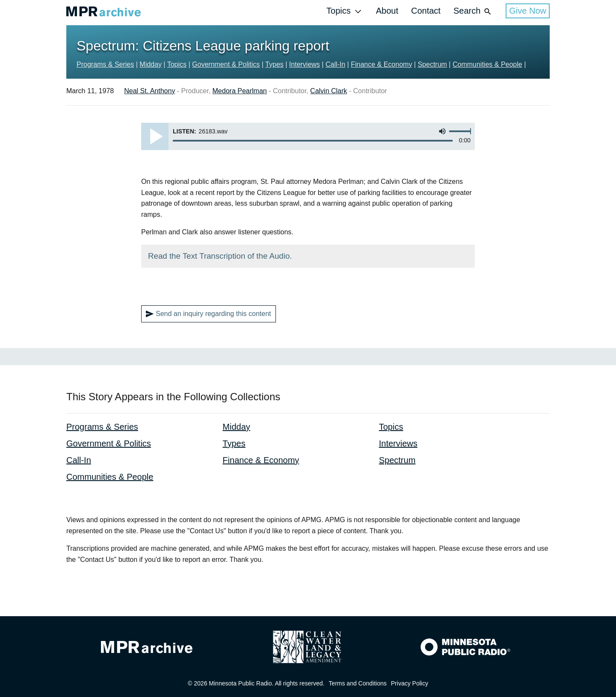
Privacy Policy (410, 683)
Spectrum (432, 64)
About (387, 11)
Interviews (305, 64)
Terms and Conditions (357, 683)
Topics (345, 11)
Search (473, 11)
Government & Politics (226, 64)
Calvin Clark (329, 91)
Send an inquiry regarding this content (209, 314)
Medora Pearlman (240, 91)
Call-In (335, 64)
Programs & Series (105, 64)
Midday (151, 64)
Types (274, 64)
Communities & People (487, 64)
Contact (426, 11)
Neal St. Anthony (150, 91)
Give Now (528, 11)
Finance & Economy (381, 64)
